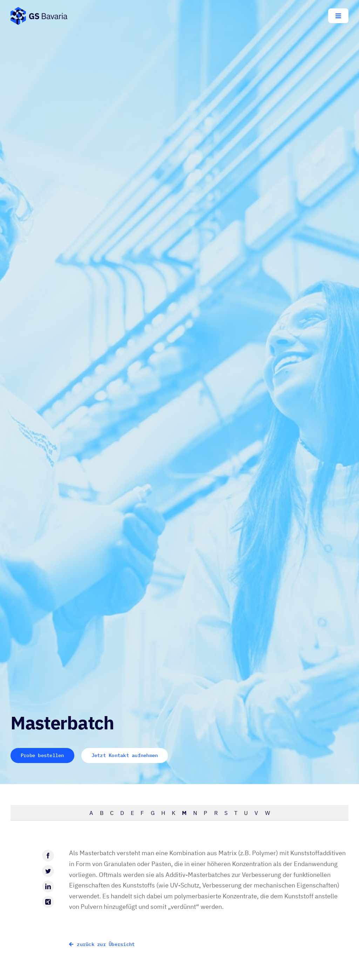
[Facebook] (48, 856)
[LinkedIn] (48, 886)
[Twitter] (48, 871)
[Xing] (48, 902)
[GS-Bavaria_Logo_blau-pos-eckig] (39, 10)
